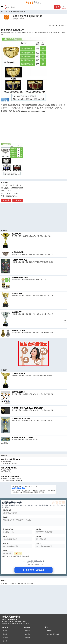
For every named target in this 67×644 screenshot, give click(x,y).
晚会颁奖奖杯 (17, 234)
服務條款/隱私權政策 (53, 635)
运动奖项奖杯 (17, 312)
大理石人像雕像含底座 (9, 468)
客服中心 (49, 632)
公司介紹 (18, 200)
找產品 (5, 635)
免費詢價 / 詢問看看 (33, 571)
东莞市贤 (7, 12)
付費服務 (28, 632)
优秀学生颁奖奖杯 (19, 392)
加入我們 (28, 635)
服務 (8, 7)
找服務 (5, 632)
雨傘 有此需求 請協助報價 (10, 476)
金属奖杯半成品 (18, 252)
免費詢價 (64, 7)
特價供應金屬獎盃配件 (20, 278)
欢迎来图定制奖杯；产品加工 (23, 438)
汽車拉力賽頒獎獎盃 (19, 260)
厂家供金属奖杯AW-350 (21, 419)
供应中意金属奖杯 (19, 374)
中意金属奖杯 (17, 294)
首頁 (2, 12)
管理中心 (28, 639)
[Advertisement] (34, 215)
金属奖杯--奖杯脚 (18, 331)
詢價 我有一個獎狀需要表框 (11, 459)
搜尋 (57, 7)
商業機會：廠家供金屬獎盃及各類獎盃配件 (28, 408)
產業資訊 (6, 639)
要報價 (5, 642)
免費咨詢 (6, 200)
